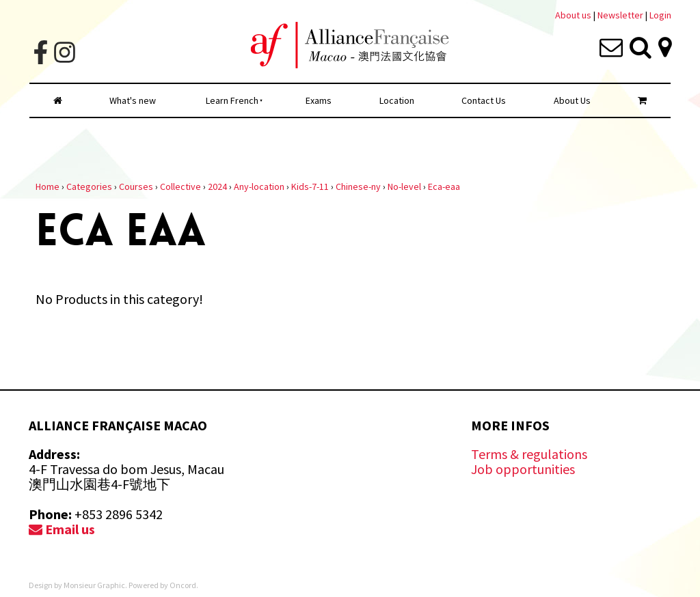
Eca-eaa (444, 186)
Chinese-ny (358, 186)
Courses (136, 186)
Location (397, 100)
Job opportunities (523, 469)
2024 (217, 186)
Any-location (259, 186)
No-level (404, 186)
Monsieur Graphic (94, 585)
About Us (572, 100)
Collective (180, 186)
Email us (62, 529)
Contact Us (484, 100)
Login (660, 15)
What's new (133, 100)
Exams (319, 100)
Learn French (232, 100)
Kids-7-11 (310, 186)
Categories (89, 186)
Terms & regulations (529, 454)
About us (573, 15)
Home (48, 186)
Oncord (183, 585)
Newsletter (621, 15)
